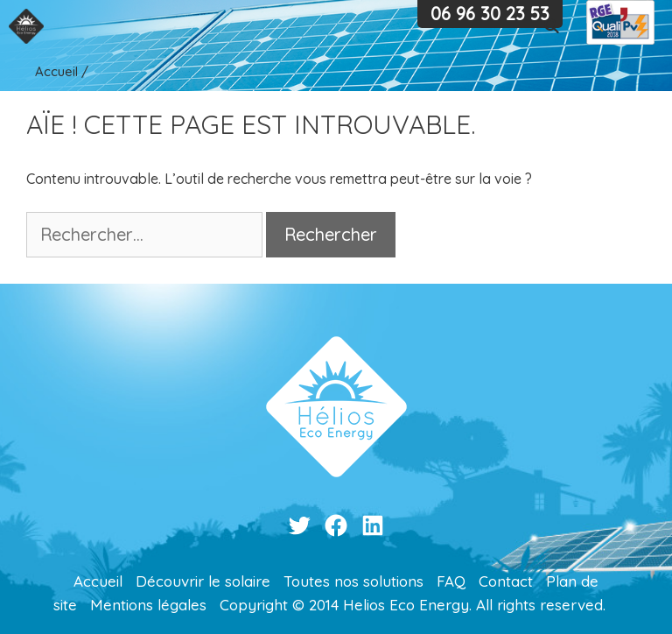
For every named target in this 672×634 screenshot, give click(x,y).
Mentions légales (148, 605)
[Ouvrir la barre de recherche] (552, 26)
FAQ (451, 581)
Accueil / (62, 71)
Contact (506, 581)
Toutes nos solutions (353, 581)
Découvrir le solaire (203, 581)
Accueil (98, 581)
